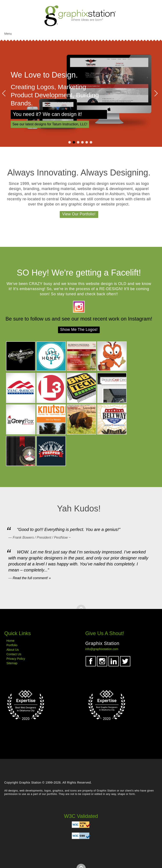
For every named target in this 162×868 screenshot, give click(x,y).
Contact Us (14, 654)
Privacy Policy (16, 659)
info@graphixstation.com (102, 649)
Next (156, 93)
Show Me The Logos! (79, 330)
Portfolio (12, 645)
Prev (4, 93)
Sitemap (12, 663)
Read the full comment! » (32, 578)
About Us (13, 650)
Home (10, 641)
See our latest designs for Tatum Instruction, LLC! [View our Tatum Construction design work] (50, 124)
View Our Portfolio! (79, 214)
